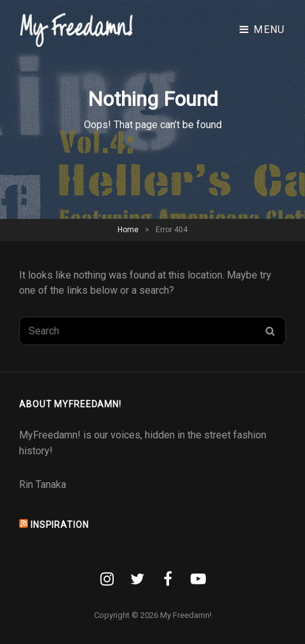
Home (128, 230)
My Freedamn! (186, 615)
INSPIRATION (60, 525)
